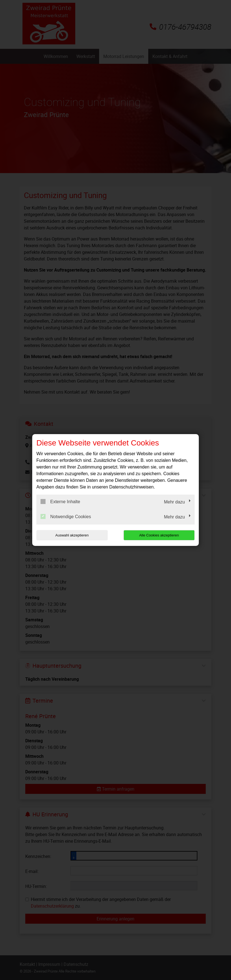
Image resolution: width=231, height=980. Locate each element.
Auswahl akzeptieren (72, 535)
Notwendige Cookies (66, 516)
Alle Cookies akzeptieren (159, 535)
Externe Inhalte (60, 502)
